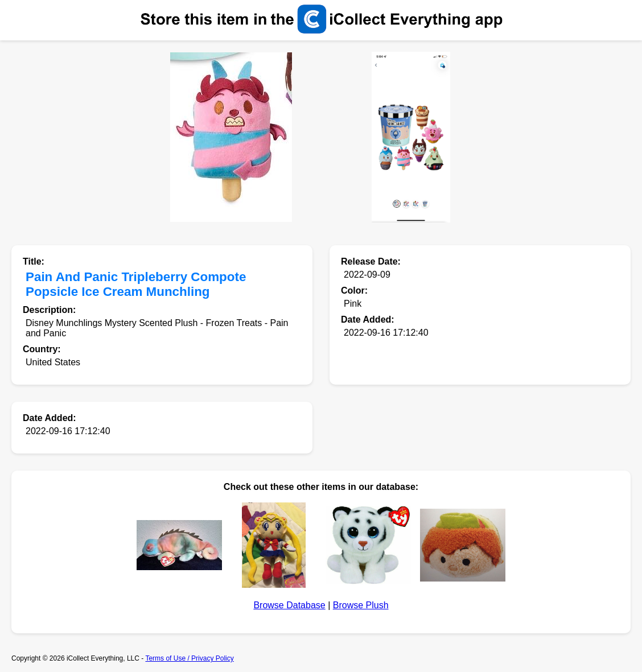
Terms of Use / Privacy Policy (189, 658)
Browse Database (289, 605)
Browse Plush (361, 605)
